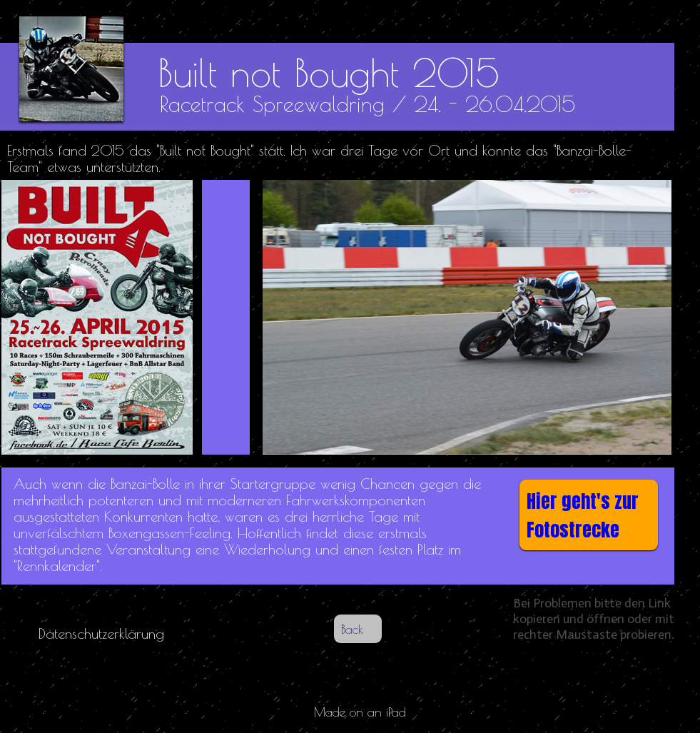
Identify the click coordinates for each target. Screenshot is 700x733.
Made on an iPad (360, 712)
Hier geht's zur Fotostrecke (583, 515)
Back (352, 629)
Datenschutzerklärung (101, 633)
